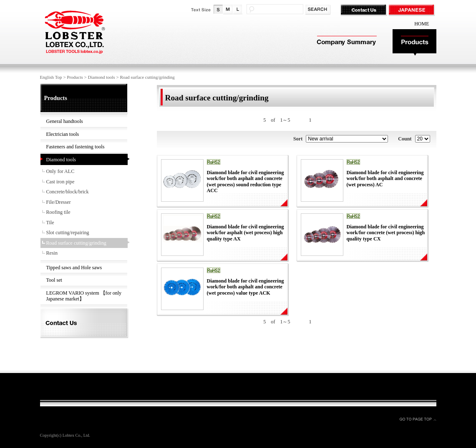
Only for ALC (60, 171)
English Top (51, 77)
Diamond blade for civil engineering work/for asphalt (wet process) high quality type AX (246, 233)
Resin (52, 253)
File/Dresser (59, 202)
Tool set (54, 280)
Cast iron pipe (60, 182)
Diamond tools (102, 77)
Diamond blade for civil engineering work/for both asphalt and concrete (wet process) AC (385, 179)
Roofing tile (58, 212)
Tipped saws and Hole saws (74, 268)
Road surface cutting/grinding (76, 243)
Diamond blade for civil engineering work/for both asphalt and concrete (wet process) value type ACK (246, 287)
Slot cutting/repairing (68, 233)
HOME (422, 24)
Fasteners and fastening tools (76, 147)
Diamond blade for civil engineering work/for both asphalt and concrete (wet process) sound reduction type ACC (246, 182)
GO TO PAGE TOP (418, 419)
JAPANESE (412, 10)
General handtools (65, 121)
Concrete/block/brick (68, 192)
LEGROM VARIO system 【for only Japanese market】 (84, 296)
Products (414, 43)
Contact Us (364, 10)
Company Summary (346, 43)
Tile (50, 223)
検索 (319, 10)
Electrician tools (63, 134)
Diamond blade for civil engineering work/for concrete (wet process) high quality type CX (386, 233)
